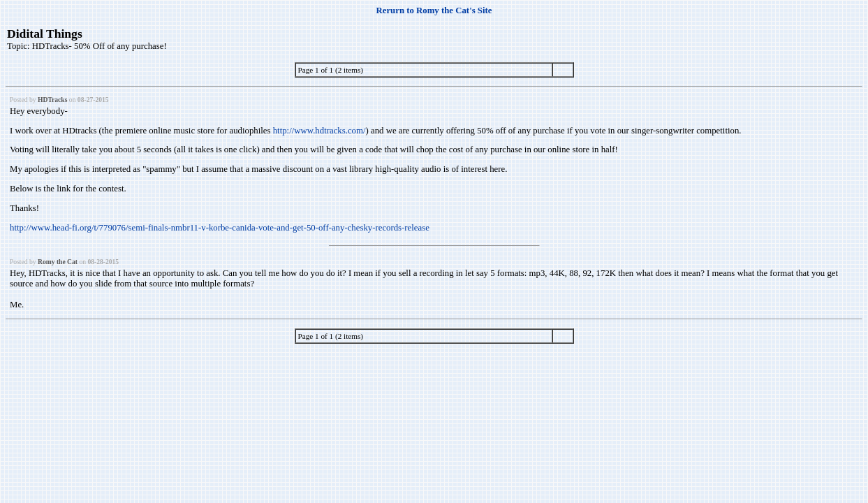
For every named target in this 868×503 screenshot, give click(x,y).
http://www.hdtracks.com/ (319, 131)
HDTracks (52, 100)
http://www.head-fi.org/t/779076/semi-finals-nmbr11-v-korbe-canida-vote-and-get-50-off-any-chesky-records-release (220, 228)
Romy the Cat (58, 262)
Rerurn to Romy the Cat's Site (434, 10)
